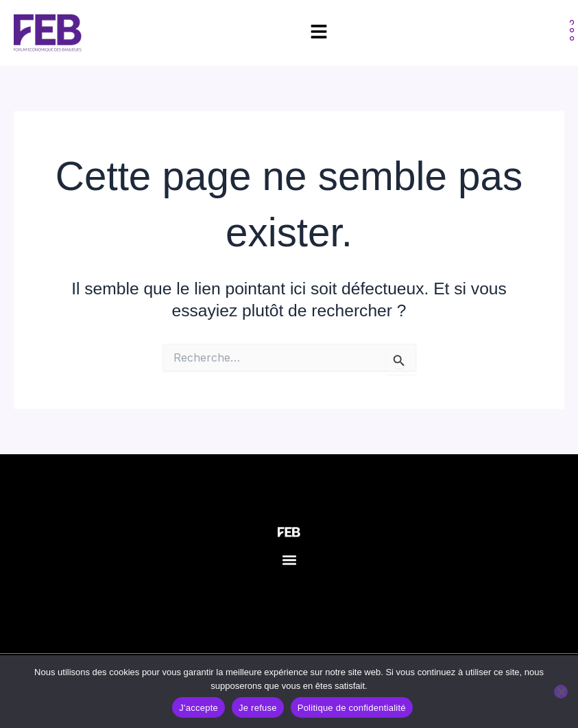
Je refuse (258, 708)
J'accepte (198, 708)
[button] (289, 560)
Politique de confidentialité (352, 708)
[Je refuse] (561, 692)
